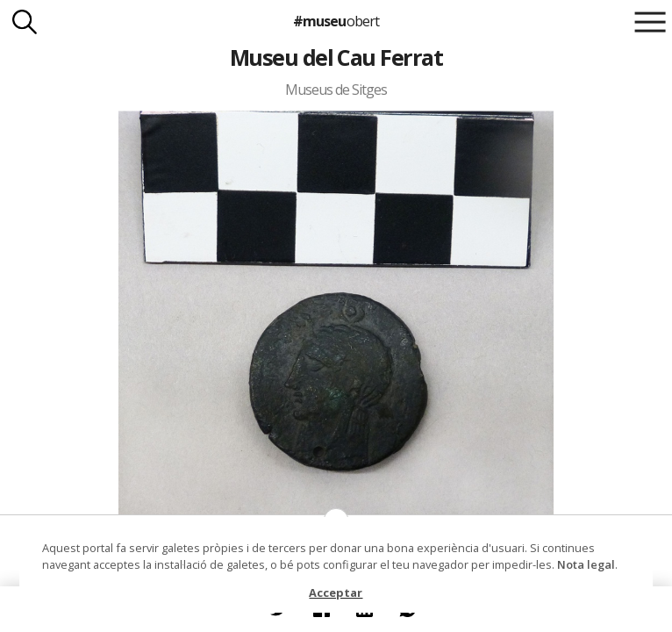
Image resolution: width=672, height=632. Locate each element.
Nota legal (586, 564)
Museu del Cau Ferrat (336, 57)
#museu (336, 21)
